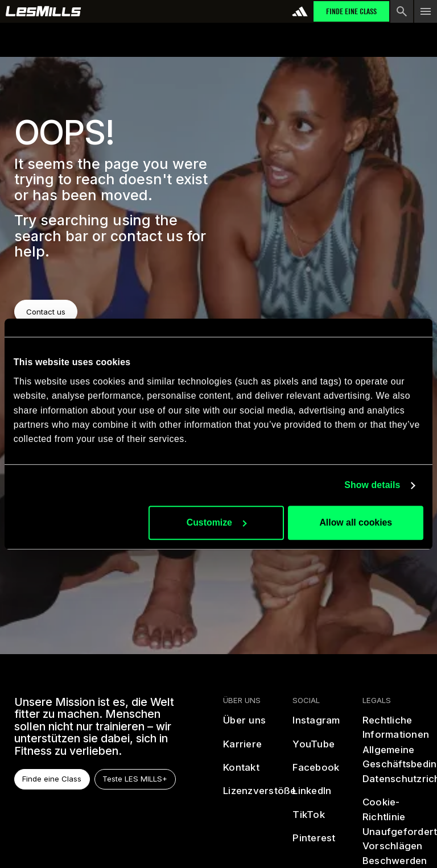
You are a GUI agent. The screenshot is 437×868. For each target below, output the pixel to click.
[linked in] (312, 796)
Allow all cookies (356, 522)
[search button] (402, 11)
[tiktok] (309, 819)
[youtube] (314, 749)
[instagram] (317, 725)
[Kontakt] (241, 772)
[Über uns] (244, 725)
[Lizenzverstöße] (260, 796)
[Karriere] (242, 749)
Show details (372, 485)
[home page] (44, 11)
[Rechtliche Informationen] (396, 728)
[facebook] (316, 772)
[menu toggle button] (426, 11)
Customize (217, 522)
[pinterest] (314, 843)
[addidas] (300, 11)
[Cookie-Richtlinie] (392, 810)
